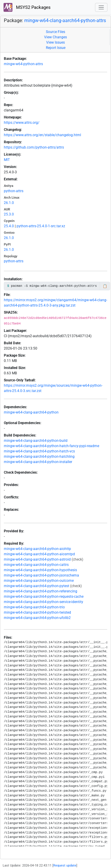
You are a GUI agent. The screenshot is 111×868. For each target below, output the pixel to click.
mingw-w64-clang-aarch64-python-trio (34, 607)
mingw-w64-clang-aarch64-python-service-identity (44, 602)
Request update (65, 865)
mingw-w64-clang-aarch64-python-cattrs (36, 565)
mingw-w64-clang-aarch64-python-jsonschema (41, 575)
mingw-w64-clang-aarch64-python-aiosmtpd (39, 554)
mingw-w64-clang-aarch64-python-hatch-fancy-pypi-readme (52, 446)
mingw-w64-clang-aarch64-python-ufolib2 (37, 618)
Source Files (55, 32)
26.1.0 (9, 203)
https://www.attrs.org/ (22, 123)
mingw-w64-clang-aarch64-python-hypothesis (40, 570)
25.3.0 (9, 214)
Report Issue (56, 48)
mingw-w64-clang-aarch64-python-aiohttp (37, 549)
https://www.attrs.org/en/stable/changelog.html (42, 135)
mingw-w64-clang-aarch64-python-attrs (65, 20)
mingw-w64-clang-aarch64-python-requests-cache (44, 597)
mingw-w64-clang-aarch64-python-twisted (37, 612)
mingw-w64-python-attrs (23, 64)
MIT (7, 160)
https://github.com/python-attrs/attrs (34, 147)
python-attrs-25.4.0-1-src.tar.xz (41, 226)
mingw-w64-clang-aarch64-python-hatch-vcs (39, 451)
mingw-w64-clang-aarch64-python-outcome (39, 581)
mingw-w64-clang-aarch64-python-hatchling (39, 457)
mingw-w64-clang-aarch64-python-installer (38, 462)
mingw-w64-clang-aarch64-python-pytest (37, 586)
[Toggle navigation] (101, 8)
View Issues (55, 42)
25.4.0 (9, 226)
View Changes (55, 37)
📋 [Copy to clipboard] (105, 286)
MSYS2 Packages (27, 7)
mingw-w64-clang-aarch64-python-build (36, 441)
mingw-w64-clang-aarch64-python (31, 412)
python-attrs (14, 191)
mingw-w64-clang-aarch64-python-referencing (41, 591)
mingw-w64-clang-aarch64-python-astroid (37, 559)
